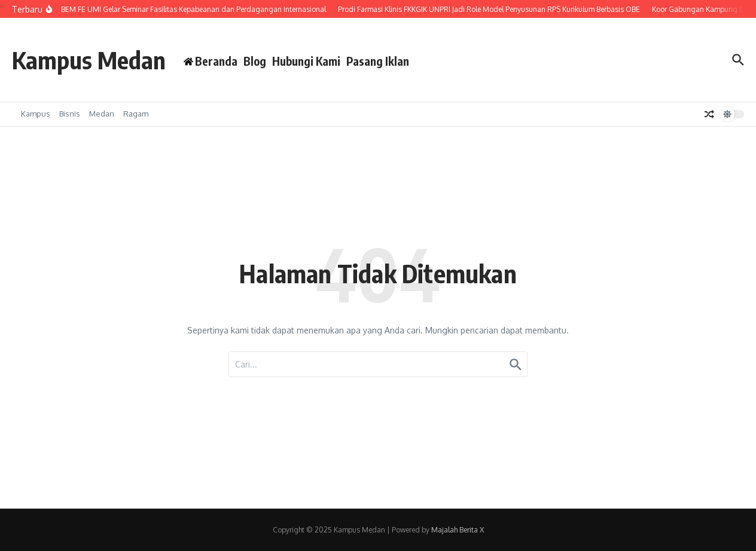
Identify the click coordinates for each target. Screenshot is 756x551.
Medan (102, 114)
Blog (255, 61)
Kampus (36, 114)
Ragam (136, 114)
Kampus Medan (89, 60)
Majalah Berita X (458, 530)
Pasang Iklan (378, 61)
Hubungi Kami (306, 61)
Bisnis (70, 114)
